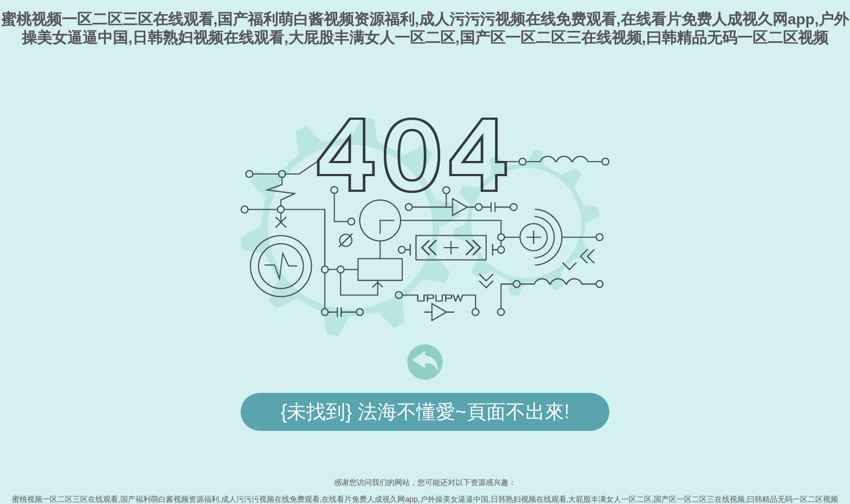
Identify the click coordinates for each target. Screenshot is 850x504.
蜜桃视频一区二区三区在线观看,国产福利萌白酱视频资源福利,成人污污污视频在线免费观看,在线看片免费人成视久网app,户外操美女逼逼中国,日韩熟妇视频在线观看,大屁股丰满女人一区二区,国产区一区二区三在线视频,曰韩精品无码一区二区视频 (425, 499)
